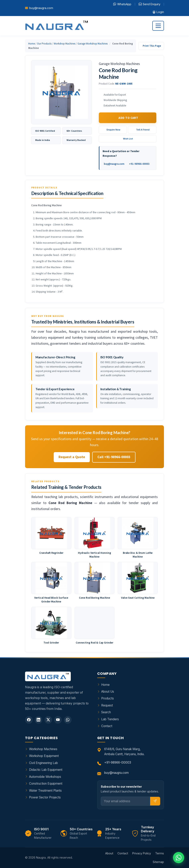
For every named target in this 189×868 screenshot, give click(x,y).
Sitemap (158, 862)
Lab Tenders (110, 719)
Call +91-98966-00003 (114, 457)
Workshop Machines (65, 44)
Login (158, 12)
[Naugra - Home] (56, 26)
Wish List (128, 139)
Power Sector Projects (45, 797)
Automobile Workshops (45, 777)
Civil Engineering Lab (43, 763)
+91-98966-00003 (139, 164)
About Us (108, 692)
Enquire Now (113, 130)
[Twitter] (48, 720)
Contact (107, 726)
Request (107, 705)
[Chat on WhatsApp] (179, 858)
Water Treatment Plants (45, 791)
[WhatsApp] (68, 720)
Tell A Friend (143, 130)
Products (108, 698)
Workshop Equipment (44, 756)
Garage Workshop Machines (93, 44)
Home (32, 44)
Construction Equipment (46, 784)
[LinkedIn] (38, 720)
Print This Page (152, 46)
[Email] (126, 801)
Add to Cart (128, 118)
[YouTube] (58, 720)
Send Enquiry (150, 4)
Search (106, 712)
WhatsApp (122, 4)
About (109, 853)
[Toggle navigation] (158, 26)
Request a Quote (72, 457)
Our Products (44, 44)
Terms (160, 853)
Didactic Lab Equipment (46, 770)
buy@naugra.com (41, 8)
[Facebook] (29, 720)
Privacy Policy (142, 853)
